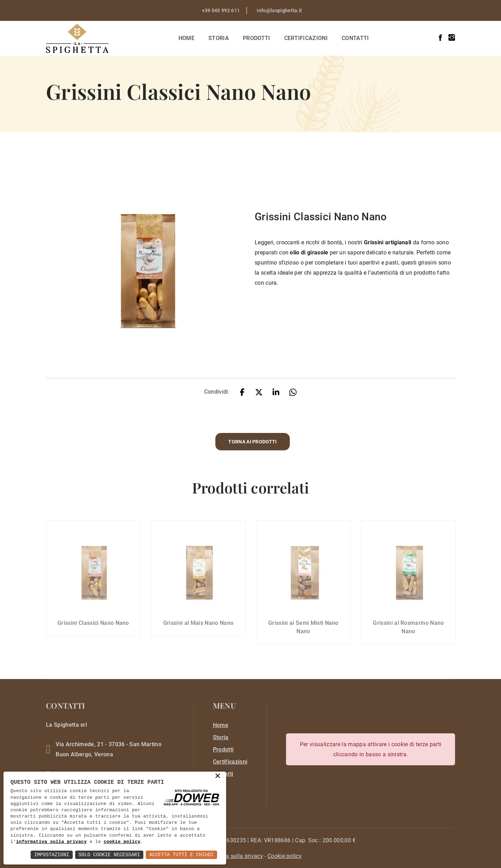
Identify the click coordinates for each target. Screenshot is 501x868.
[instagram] (452, 38)
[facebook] (440, 38)
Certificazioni (306, 38)
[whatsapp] (293, 392)
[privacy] (231, 856)
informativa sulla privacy (51, 842)
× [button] (218, 777)
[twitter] (259, 392)
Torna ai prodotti (252, 442)
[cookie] (285, 856)
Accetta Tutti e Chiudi (181, 855)
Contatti (355, 38)
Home (186, 38)
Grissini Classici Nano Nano (93, 619)
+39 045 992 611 (221, 10)
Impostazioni (52, 855)
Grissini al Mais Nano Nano (198, 619)
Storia (219, 38)
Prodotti (257, 38)
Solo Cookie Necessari (109, 855)
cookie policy (122, 842)
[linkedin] (276, 392)
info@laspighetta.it (279, 10)
